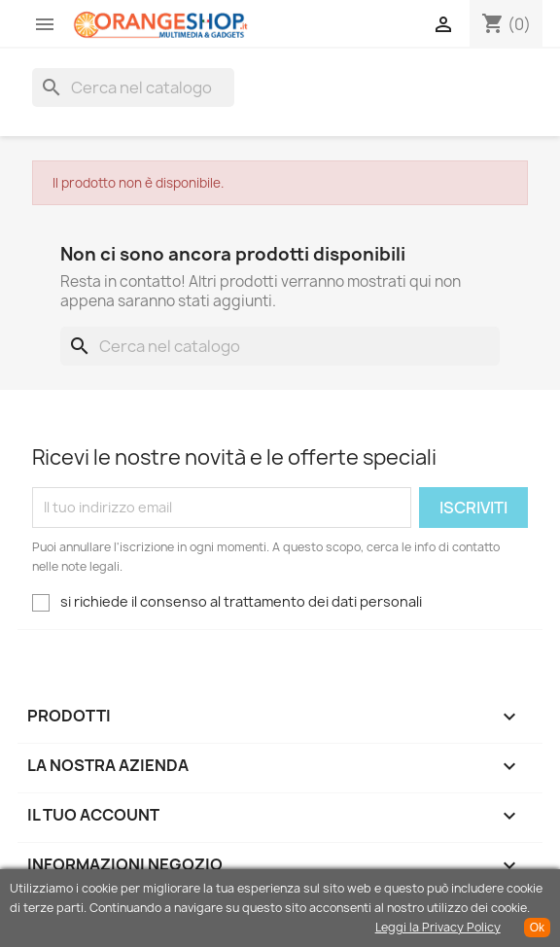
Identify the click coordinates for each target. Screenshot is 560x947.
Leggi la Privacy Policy (438, 927)
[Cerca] (133, 88)
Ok (537, 928)
